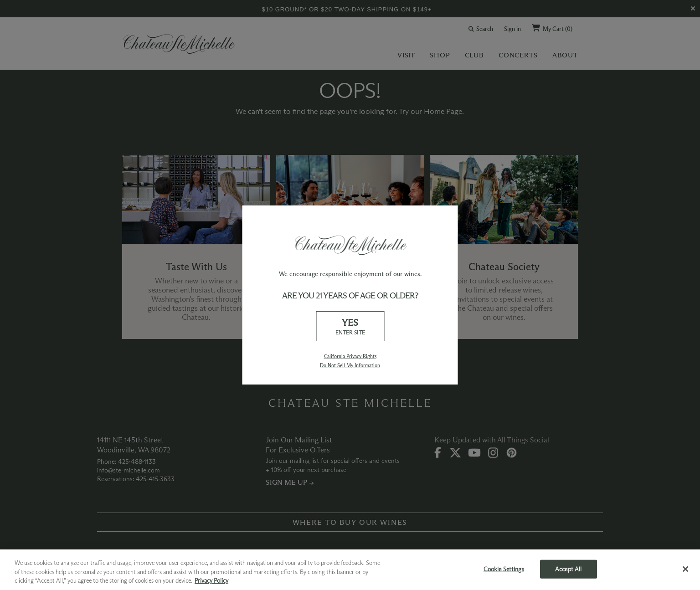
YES (350, 326)
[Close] (685, 569)
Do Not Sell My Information (350, 365)
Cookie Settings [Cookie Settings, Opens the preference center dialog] (504, 569)
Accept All (568, 569)
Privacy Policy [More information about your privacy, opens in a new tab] (211, 580)
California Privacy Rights (350, 356)
